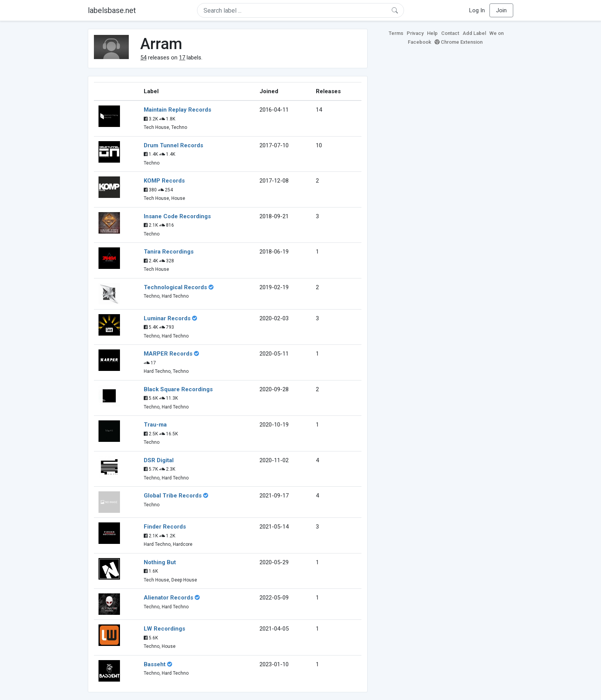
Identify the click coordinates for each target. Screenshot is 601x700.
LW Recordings (164, 629)
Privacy (415, 33)
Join (501, 10)
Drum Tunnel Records (173, 145)
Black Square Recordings (178, 389)
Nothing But (160, 562)
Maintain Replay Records (177, 110)
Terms (396, 33)
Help (432, 33)
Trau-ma (155, 425)
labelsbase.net (112, 10)
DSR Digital (159, 460)
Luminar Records (167, 318)
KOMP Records (164, 181)
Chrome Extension (459, 42)
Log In (477, 10)
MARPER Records (168, 354)
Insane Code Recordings (177, 216)
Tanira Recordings (169, 252)
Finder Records (165, 527)
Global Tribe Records (173, 496)
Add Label (474, 33)
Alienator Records (168, 598)
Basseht (155, 664)
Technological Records (175, 287)
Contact (450, 33)
